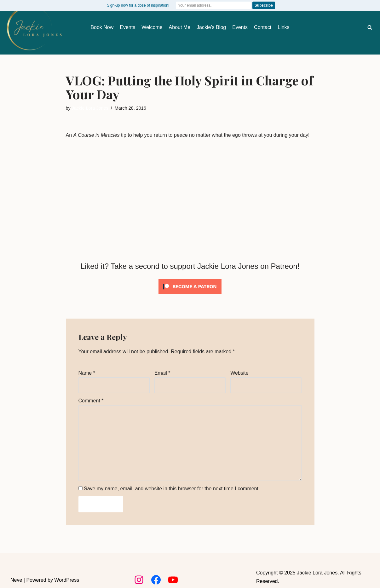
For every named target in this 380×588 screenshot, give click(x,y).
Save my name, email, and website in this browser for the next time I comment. (172, 489)
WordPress (67, 580)
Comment (91, 401)
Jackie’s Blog (211, 27)
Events (127, 27)
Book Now (102, 27)
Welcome (152, 27)
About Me (180, 27)
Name (87, 373)
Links (283, 27)
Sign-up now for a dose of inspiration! (138, 5)
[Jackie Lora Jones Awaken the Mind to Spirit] (34, 28)
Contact (263, 27)
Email (162, 373)
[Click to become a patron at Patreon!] (190, 295)
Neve (16, 580)
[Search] (370, 27)
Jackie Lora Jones (90, 108)
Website (239, 373)
